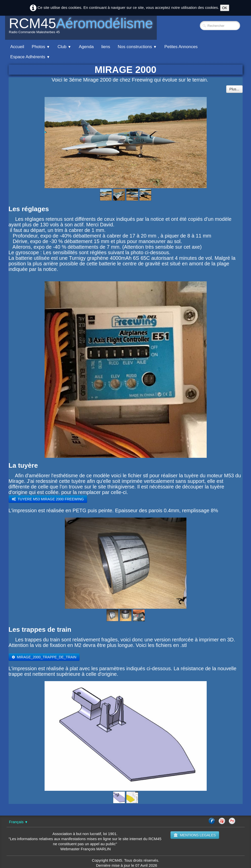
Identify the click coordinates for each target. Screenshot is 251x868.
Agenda (86, 47)
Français (18, 822)
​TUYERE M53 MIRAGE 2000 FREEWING (48, 499)
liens (106, 47)
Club (64, 47)
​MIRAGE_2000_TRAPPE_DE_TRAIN (44, 657)
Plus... (234, 89)
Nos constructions (137, 47)
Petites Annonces (181, 47)
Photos (41, 47)
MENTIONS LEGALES (195, 835)
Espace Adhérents (30, 57)
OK (225, 8)
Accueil (17, 47)
